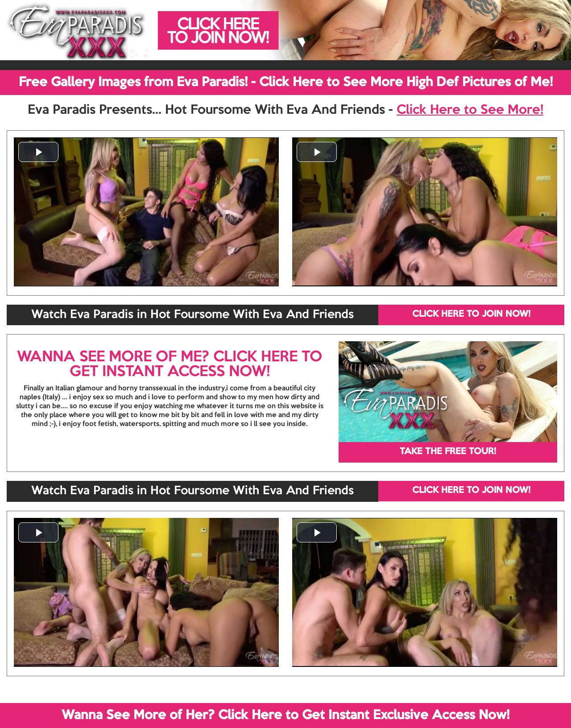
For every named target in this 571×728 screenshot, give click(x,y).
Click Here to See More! (470, 110)
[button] (38, 152)
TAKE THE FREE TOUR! (448, 452)
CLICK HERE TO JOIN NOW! (471, 314)
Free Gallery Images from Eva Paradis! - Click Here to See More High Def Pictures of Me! (286, 83)
